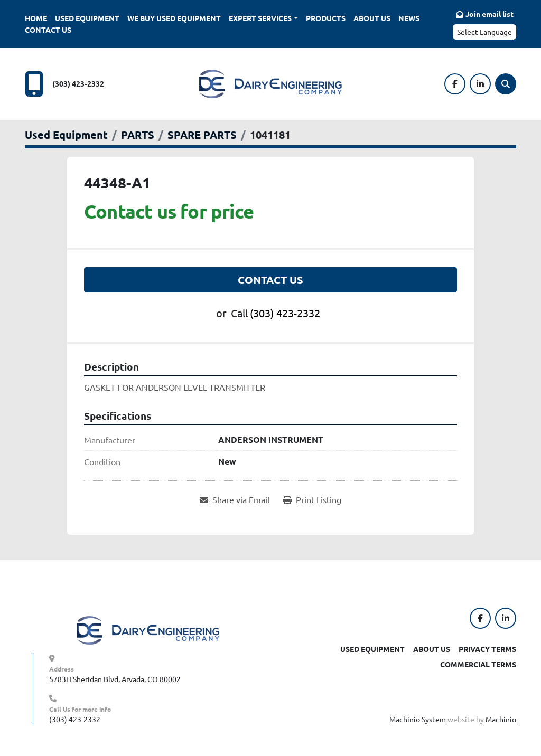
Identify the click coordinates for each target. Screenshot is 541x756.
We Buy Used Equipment (174, 18)
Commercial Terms (478, 664)
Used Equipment (87, 18)
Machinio (501, 719)
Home (36, 18)
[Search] (506, 84)
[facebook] (455, 84)
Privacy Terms (487, 649)
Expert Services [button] (260, 18)
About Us (372, 18)
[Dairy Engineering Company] (148, 629)
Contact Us (48, 30)
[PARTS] (138, 135)
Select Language (484, 32)
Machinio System (418, 719)
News (409, 18)
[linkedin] (480, 84)
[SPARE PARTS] (202, 135)
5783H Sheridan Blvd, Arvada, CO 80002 (115, 679)
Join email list (489, 14)
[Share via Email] (235, 499)
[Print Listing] (312, 499)
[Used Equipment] (66, 135)
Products (326, 18)
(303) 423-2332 (78, 83)
